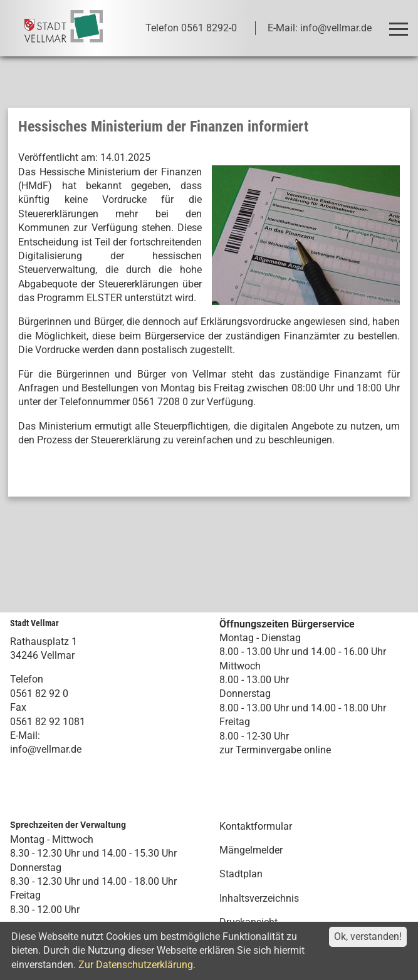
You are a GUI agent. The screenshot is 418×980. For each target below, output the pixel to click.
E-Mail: (25, 735)
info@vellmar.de (46, 749)
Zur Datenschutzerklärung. (137, 965)
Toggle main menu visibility (401, 23)
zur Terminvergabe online (275, 750)
